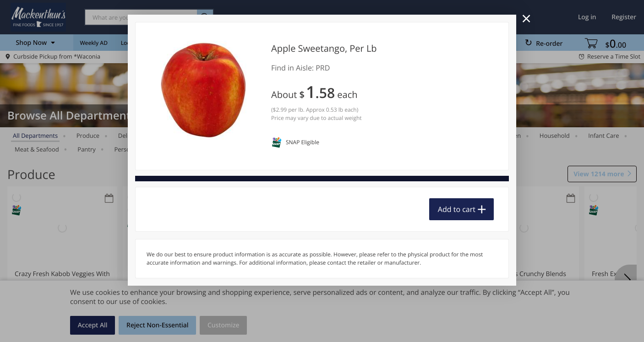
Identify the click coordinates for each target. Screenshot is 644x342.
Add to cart (457, 209)
